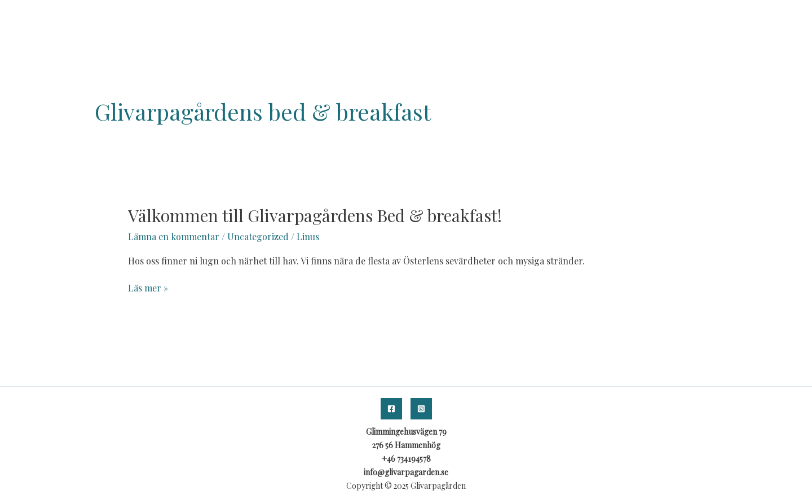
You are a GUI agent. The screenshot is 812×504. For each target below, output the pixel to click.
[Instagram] (421, 409)
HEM (634, 17)
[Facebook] (391, 409)
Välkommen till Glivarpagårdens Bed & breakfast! (315, 215)
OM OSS (674, 17)
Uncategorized (258, 236)
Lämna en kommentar (174, 236)
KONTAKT (764, 17)
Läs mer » (148, 288)
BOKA (717, 17)
